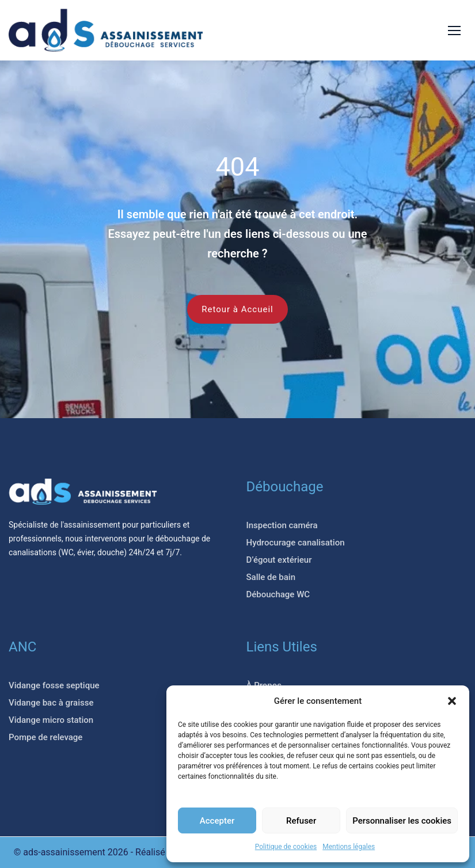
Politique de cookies (286, 847)
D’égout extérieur (279, 560)
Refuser (301, 821)
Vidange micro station (51, 720)
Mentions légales (349, 847)
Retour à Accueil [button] (237, 309)
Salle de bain (271, 577)
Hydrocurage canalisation (296, 543)
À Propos (264, 685)
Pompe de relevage (45, 737)
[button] (452, 701)
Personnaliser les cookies (402, 821)
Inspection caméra (282, 525)
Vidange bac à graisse (51, 703)
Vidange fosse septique (54, 685)
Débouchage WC (278, 594)
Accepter (217, 821)
